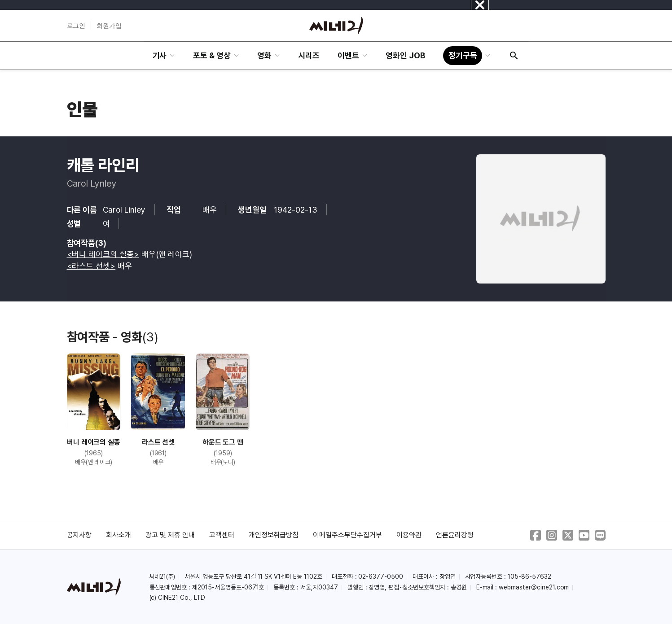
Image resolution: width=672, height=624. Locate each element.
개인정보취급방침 (274, 535)
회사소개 (119, 535)
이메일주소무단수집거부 (347, 535)
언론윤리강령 (455, 535)
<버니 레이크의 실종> (103, 254)
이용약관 (409, 535)
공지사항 (79, 535)
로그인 (76, 26)
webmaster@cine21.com (534, 587)
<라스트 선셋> (91, 266)
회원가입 (109, 26)
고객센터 (222, 535)
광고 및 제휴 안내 (170, 535)
